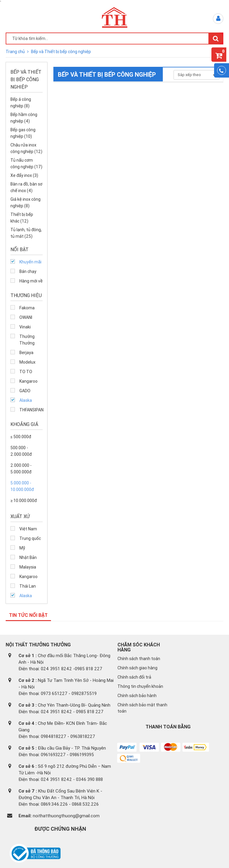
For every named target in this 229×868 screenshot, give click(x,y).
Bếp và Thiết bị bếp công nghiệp (61, 52)
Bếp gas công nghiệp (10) (23, 133)
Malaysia (28, 567)
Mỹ (22, 548)
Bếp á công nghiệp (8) (21, 103)
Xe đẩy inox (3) (24, 175)
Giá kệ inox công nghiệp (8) (25, 203)
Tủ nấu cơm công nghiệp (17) (26, 163)
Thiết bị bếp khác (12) (22, 218)
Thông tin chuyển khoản (140, 686)
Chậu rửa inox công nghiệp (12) (26, 148)
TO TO (26, 372)
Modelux (27, 362)
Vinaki (25, 327)
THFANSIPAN (31, 410)
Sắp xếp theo (196, 75)
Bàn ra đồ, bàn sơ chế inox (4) (26, 187)
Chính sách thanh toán (139, 659)
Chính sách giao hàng (137, 668)
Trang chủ (16, 52)
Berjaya (26, 353)
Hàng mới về (31, 281)
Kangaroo (28, 381)
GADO (25, 391)
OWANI (26, 317)
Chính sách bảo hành (137, 696)
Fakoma (27, 308)
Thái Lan (28, 586)
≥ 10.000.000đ (24, 501)
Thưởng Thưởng (27, 340)
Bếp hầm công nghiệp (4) (24, 118)
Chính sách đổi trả (134, 677)
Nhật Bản (28, 557)
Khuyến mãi (30, 262)
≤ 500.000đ (21, 437)
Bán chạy (28, 271)
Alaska (26, 400)
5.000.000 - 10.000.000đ (22, 486)
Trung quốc (30, 538)
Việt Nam (28, 529)
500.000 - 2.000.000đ (21, 451)
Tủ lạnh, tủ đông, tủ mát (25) (26, 233)
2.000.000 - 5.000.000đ (21, 469)
